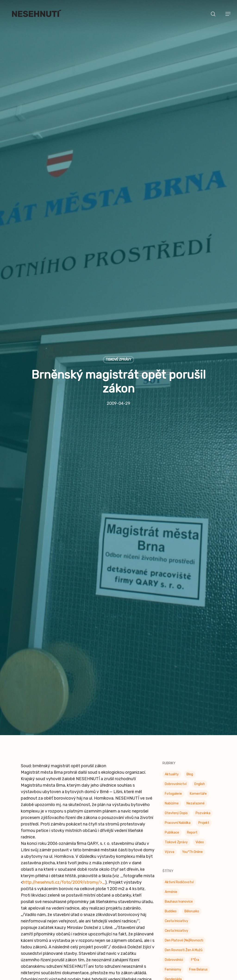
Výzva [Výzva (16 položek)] (170, 729)
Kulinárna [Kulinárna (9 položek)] (172, 895)
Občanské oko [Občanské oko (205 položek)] (175, 924)
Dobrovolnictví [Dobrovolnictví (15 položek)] (176, 661)
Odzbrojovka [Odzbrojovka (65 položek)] (174, 943)
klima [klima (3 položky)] (198, 875)
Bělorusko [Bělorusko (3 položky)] (192, 788)
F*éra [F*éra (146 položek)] (195, 836)
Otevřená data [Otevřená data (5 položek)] (176, 953)
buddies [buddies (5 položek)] (171, 788)
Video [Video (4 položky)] (200, 719)
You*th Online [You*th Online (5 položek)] (192, 729)
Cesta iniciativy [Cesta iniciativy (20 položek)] (176, 807)
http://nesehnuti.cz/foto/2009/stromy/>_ (64, 759)
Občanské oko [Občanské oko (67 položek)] (175, 933)
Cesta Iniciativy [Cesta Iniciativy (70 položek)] (176, 798)
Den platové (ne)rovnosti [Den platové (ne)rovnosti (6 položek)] (184, 817)
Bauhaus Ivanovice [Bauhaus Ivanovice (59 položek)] (179, 778)
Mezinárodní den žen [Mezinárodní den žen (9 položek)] (180, 904)
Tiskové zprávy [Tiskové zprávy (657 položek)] (176, 719)
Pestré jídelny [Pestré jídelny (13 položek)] (176, 972)
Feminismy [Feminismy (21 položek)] (173, 846)
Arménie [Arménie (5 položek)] (171, 768)
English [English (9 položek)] (200, 661)
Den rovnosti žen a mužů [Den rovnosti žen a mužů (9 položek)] (184, 827)
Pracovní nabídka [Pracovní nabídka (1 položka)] (178, 699)
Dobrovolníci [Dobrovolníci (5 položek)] (174, 836)
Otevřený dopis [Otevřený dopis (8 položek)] (176, 690)
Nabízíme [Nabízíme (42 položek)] (172, 680)
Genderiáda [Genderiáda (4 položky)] (173, 856)
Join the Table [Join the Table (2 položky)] (176, 875)
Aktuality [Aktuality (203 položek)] (172, 651)
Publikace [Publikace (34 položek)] (172, 709)
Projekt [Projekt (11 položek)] (204, 699)
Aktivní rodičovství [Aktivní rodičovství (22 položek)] (179, 759)
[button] (228, 14)
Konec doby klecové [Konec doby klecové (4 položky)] (180, 885)
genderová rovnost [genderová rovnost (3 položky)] (180, 866)
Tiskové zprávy (118, 298)
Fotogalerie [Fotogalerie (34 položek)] (173, 670)
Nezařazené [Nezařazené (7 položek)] (196, 680)
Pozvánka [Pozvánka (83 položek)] (203, 690)
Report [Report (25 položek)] (192, 709)
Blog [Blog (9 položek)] (190, 651)
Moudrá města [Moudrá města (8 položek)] (175, 914)
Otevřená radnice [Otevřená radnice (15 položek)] (178, 963)
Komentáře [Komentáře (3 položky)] (198, 670)
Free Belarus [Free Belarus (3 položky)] (198, 846)
